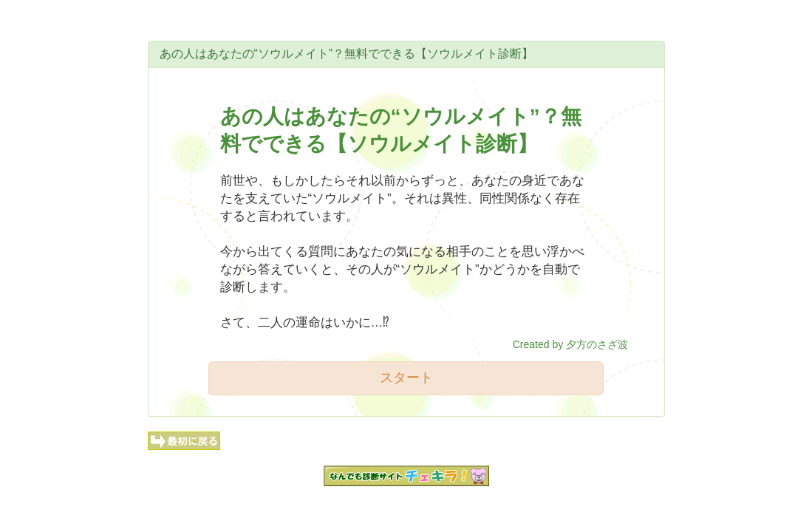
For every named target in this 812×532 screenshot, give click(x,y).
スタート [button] (406, 378)
